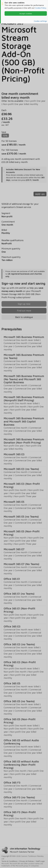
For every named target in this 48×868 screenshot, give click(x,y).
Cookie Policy (41, 8)
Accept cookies (26, 13)
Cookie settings (40, 21)
